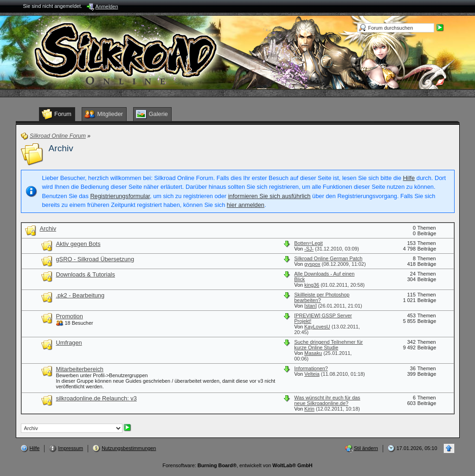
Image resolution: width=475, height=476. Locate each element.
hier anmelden (246, 205)
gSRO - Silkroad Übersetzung (95, 259)
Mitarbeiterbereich (80, 369)
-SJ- (309, 249)
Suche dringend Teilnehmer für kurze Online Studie (328, 345)
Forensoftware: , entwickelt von (237, 465)
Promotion (70, 316)
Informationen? (311, 368)
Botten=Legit (308, 243)
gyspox (312, 264)
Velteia (312, 374)
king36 (312, 285)
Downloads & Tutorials (86, 274)
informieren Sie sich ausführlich (270, 196)
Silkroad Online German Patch (328, 258)
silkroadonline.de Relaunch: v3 (96, 398)
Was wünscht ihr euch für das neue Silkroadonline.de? (327, 400)
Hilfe (409, 178)
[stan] (311, 306)
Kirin (309, 409)
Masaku (313, 353)
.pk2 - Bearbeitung (80, 295)
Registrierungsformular (120, 196)
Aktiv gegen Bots (78, 244)
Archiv (61, 148)
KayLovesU (317, 327)
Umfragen (69, 343)
